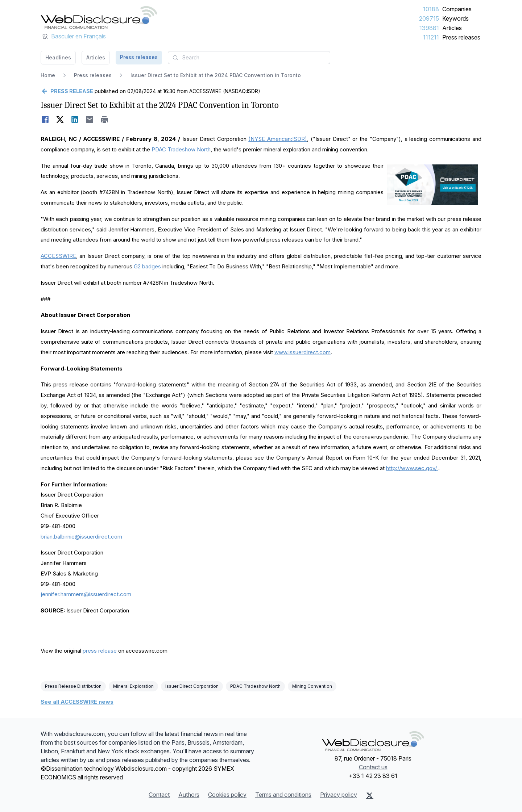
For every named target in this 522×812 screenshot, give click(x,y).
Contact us (373, 767)
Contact (159, 795)
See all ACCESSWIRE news (77, 702)
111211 (431, 37)
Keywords (455, 18)
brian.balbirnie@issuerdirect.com (81, 537)
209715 (429, 18)
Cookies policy (227, 795)
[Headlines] (99, 17)
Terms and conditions (283, 795)
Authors (189, 795)
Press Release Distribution (73, 686)
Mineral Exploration (133, 686)
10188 (431, 9)
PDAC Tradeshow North (255, 686)
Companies (457, 9)
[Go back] (67, 91)
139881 (429, 28)
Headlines (58, 57)
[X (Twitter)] (370, 795)
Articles (452, 28)
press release (100, 651)
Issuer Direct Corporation (192, 686)
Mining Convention (312, 686)
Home (48, 75)
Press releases (461, 37)
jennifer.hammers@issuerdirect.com (86, 594)
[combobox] (249, 58)
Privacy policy (339, 795)
